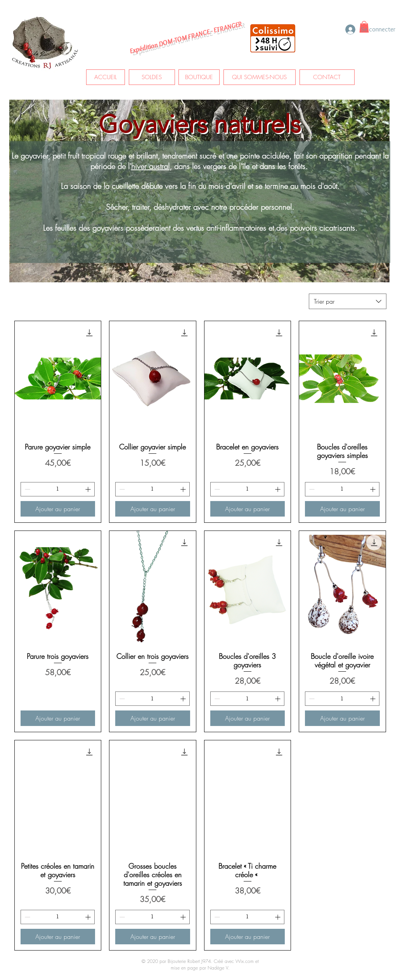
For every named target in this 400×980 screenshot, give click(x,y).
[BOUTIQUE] (199, 77)
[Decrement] (27, 489)
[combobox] (348, 301)
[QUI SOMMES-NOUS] (260, 77)
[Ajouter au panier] (58, 509)
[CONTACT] (327, 77)
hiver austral (150, 166)
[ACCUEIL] (106, 77)
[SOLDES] (152, 77)
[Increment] (89, 489)
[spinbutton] (58, 489)
